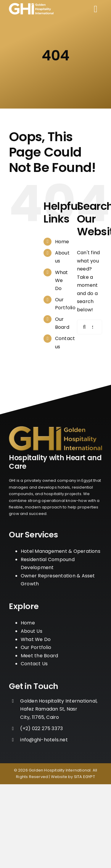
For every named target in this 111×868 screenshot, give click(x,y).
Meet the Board (39, 656)
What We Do (62, 280)
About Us (32, 631)
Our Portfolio (36, 647)
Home (62, 242)
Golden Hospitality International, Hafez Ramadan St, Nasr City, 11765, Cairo (59, 709)
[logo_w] (31, 5)
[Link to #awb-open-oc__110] (96, 9)
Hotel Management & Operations (61, 551)
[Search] (84, 327)
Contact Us (34, 664)
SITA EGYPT (85, 777)
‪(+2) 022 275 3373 (41, 728)
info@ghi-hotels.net (44, 740)
